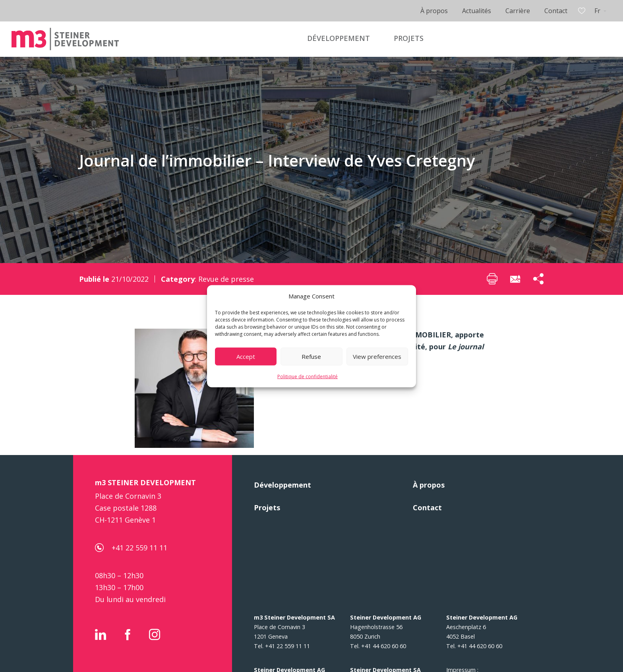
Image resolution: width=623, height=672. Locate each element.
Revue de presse (226, 279)
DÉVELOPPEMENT (339, 38)
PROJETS (409, 38)
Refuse (311, 356)
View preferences (377, 356)
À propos (434, 11)
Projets (267, 507)
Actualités (477, 11)
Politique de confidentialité (308, 376)
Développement (282, 485)
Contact (556, 11)
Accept (246, 356)
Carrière (518, 11)
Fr (597, 11)
